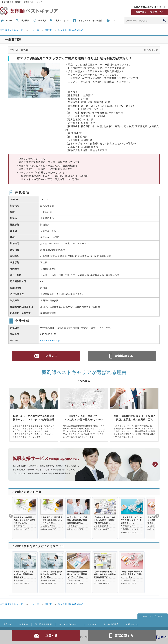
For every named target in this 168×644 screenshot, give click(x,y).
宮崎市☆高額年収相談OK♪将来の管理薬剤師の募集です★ (24, 574)
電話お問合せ (122, 636)
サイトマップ (90, 624)
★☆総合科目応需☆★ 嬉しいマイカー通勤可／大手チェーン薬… (78, 574)
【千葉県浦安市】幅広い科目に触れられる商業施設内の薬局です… (105, 574)
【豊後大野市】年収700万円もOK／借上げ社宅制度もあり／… (131, 520)
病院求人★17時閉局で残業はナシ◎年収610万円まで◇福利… (24, 520)
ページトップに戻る (153, 616)
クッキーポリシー (68, 624)
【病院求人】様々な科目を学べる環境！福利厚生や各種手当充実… (105, 520)
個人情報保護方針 (44, 624)
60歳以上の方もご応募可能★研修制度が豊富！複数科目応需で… (78, 520)
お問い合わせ (132, 624)
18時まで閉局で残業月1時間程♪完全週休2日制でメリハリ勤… (132, 574)
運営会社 (8, 624)
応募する (46, 636)
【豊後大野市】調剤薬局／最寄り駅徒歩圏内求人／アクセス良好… (51, 520)
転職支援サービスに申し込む (150, 12)
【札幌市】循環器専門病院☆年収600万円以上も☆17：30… (51, 574)
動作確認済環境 (111, 624)
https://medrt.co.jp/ (50, 340)
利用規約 (24, 624)
